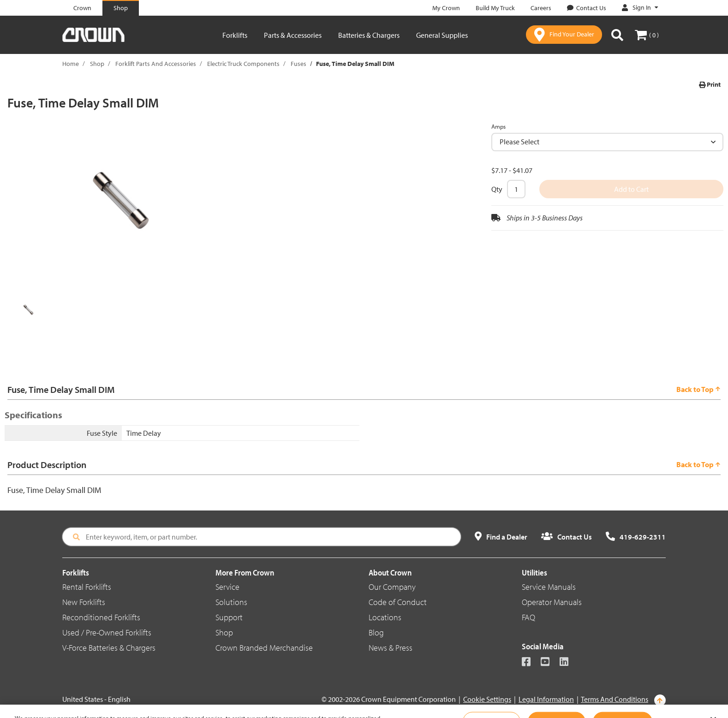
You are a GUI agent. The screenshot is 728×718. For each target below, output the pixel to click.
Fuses (298, 64)
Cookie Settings (487, 699)
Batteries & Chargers (369, 35)
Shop (97, 64)
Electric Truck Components (243, 64)
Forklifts (235, 35)
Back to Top (698, 389)
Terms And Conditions (615, 699)
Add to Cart (631, 189)
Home (71, 64)
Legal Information (546, 699)
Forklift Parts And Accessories (156, 64)
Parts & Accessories (293, 35)
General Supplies (442, 35)
